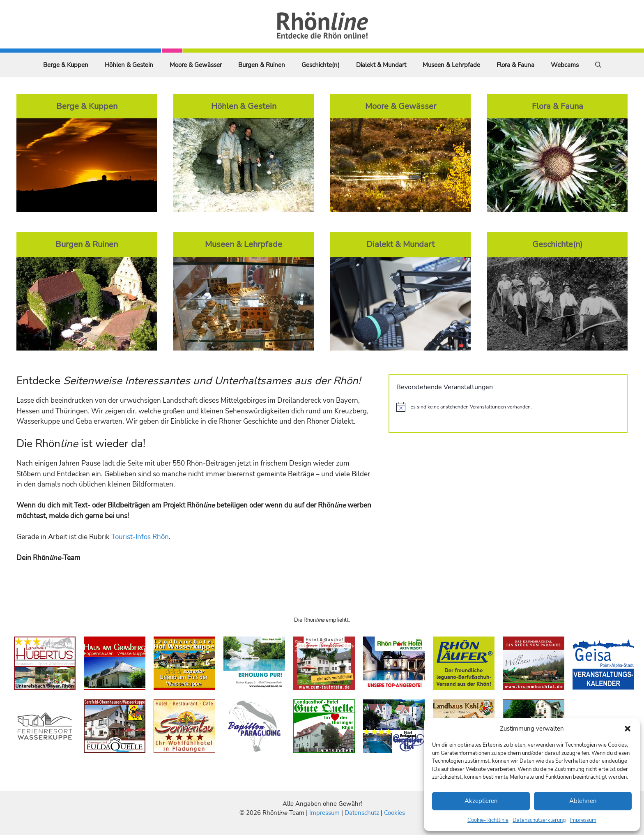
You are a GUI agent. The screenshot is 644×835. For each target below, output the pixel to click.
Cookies (394, 813)
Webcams (565, 65)
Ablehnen (583, 801)
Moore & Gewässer (196, 65)
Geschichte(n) (321, 65)
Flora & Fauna (515, 65)
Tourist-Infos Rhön (140, 537)
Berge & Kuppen (66, 65)
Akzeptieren (481, 801)
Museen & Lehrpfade (451, 65)
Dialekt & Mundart (381, 65)
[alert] (508, 407)
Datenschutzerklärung (539, 820)
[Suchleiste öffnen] (598, 65)
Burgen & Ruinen (262, 65)
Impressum (583, 820)
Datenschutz (362, 813)
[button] (628, 729)
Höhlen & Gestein (129, 65)
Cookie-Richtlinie (488, 820)
